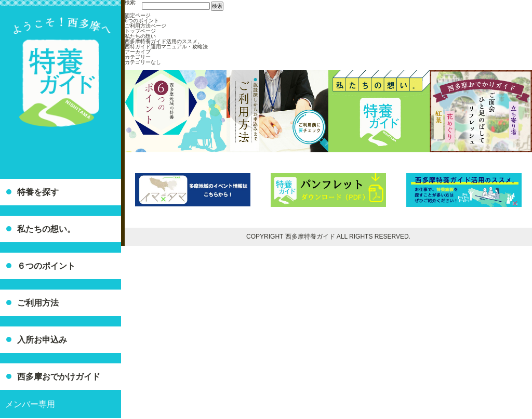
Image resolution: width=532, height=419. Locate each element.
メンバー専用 (30, 404)
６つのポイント (46, 266)
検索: (131, 3)
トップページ (140, 31)
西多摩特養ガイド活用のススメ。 (164, 41)
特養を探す (38, 192)
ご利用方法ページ (145, 26)
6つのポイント (142, 21)
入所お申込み (42, 340)
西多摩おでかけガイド (59, 377)
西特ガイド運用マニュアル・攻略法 (166, 47)
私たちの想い (140, 36)
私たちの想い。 (46, 229)
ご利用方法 (38, 303)
